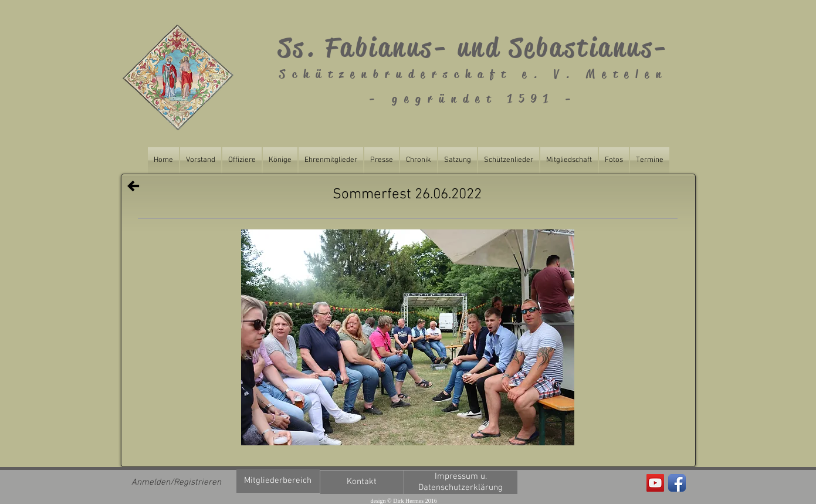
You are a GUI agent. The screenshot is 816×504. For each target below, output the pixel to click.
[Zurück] (133, 186)
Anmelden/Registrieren (176, 482)
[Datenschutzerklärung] (461, 488)
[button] (408, 337)
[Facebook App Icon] (677, 483)
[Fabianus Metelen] (655, 483)
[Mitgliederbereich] (278, 481)
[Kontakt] (362, 482)
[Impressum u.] (461, 477)
